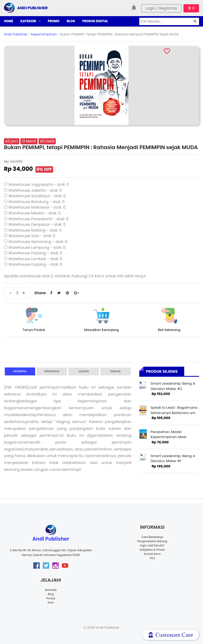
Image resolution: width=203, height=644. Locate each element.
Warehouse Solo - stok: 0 (32, 236)
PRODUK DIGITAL (95, 21)
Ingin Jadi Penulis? (152, 546)
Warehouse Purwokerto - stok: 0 (38, 219)
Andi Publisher (16, 34)
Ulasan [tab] (84, 371)
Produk (51, 598)
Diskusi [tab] (116, 371)
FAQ (152, 558)
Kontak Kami (152, 554)
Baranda (51, 590)
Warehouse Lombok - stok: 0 (35, 259)
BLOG (71, 21)
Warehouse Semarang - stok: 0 (38, 242)
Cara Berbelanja (152, 537)
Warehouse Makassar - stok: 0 (37, 207)
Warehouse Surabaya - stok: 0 (37, 196)
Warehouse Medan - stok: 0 (34, 213)
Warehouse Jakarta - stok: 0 (35, 190)
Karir (51, 603)
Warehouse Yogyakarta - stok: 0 (39, 185)
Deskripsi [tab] (20, 371)
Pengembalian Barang (152, 541)
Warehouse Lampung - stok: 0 (37, 247)
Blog (51, 594)
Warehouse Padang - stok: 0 (35, 253)
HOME (9, 21)
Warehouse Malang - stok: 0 (35, 230)
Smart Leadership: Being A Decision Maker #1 (173, 458)
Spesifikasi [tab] (52, 371)
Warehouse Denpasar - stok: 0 (37, 224)
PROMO (54, 21)
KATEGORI (31, 21)
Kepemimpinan (44, 34)
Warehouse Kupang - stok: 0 (35, 264)
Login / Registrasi (161, 8)
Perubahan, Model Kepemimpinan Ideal (169, 434)
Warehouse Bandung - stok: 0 (37, 202)
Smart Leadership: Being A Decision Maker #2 (173, 386)
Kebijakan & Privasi (152, 550)
